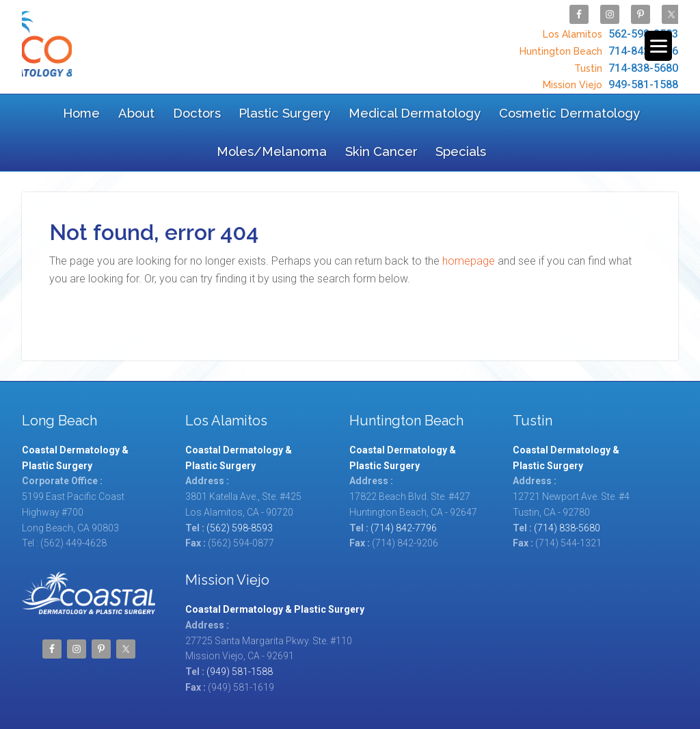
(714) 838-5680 (567, 473)
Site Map (247, 693)
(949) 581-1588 (240, 617)
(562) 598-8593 (240, 473)
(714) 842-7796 (404, 473)
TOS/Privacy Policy (314, 693)
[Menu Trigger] (658, 46)
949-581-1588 (609, 74)
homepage (469, 206)
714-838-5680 (624, 60)
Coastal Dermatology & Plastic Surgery (130, 42)
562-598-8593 (609, 31)
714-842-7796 (597, 45)
